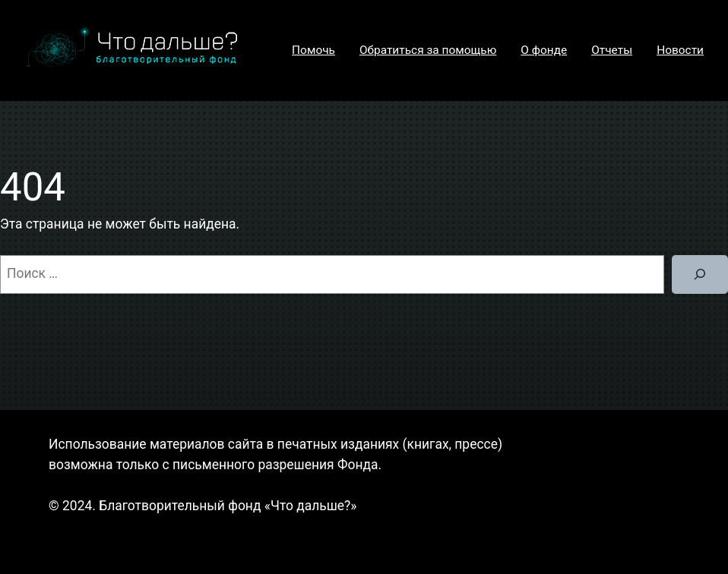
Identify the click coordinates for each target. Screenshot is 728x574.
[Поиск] (700, 274)
